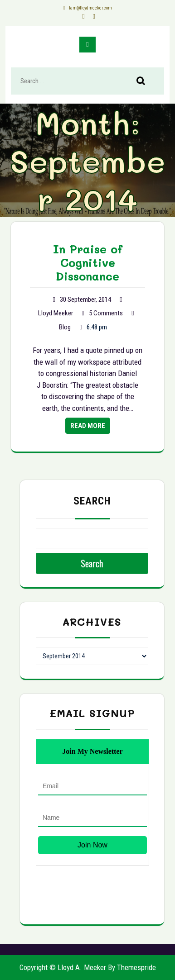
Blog (65, 327)
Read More (88, 426)
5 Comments (106, 313)
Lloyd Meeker (56, 313)
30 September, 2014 (85, 300)
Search (146, 81)
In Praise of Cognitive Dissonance (88, 262)
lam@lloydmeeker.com (87, 8)
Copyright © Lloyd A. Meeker (63, 967)
